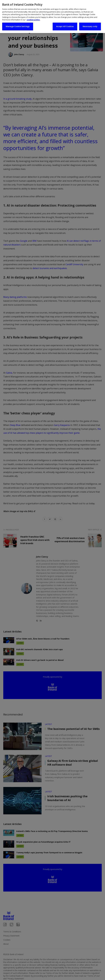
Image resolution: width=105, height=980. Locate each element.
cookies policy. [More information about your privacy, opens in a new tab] (33, 17)
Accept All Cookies (65, 24)
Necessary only (90, 24)
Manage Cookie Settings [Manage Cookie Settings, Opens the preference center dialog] (18, 24)
